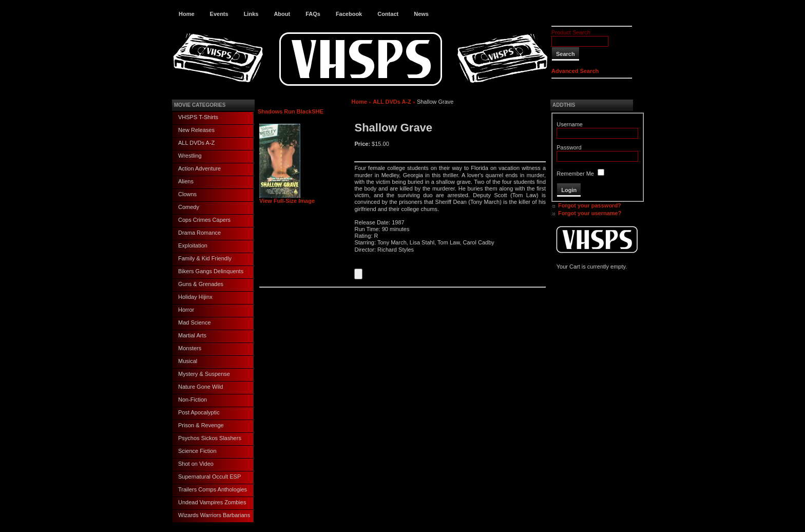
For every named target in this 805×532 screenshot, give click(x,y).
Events (219, 14)
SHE (318, 111)
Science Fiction (197, 451)
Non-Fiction (193, 400)
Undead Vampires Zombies (212, 502)
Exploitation (193, 245)
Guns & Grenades (201, 284)
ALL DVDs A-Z (196, 143)
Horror (186, 310)
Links (251, 14)
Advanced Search (575, 71)
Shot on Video (196, 464)
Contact (388, 14)
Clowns (187, 194)
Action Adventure (199, 168)
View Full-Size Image (287, 198)
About (282, 14)
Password (569, 147)
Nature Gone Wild (200, 387)
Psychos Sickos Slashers (210, 438)
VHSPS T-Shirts (198, 117)
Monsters (190, 348)
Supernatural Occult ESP (209, 477)
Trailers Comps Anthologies (213, 489)
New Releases (196, 130)
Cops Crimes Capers (204, 220)
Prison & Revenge (201, 425)
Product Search (571, 32)
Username (570, 124)
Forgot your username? (590, 213)
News (421, 14)
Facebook (349, 14)
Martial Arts (192, 335)
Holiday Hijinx (195, 297)
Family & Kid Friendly (205, 258)
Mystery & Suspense (204, 374)
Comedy (189, 207)
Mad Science (195, 322)
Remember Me (575, 174)
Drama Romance (199, 233)
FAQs (313, 14)
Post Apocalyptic (199, 412)
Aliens (186, 181)
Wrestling (190, 156)
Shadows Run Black (285, 111)
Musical (188, 361)
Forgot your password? (590, 205)
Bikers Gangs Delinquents (211, 271)
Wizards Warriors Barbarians (214, 515)
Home (187, 14)
